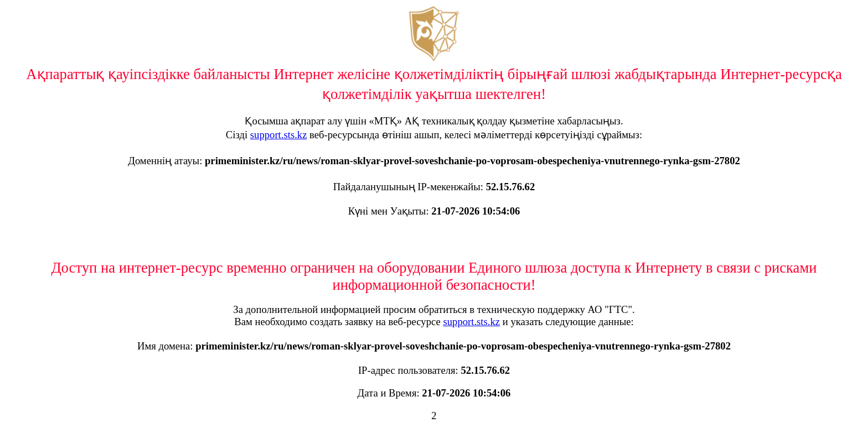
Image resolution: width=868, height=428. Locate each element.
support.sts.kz (279, 135)
